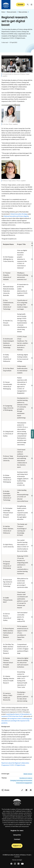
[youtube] (22, 864)
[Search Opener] (28, 5)
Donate (20, 5)
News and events (12, 12)
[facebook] (31, 790)
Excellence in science (26, 778)
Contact (17, 839)
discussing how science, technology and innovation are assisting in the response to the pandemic (17, 721)
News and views (23, 12)
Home (3, 12)
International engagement (24, 783)
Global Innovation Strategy (19, 214)
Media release (28, 774)
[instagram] (15, 864)
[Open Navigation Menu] (31, 5)
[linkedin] (26, 790)
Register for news (17, 831)
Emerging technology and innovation (21, 780)
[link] (22, 790)
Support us (17, 846)
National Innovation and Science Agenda (16, 216)
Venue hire (17, 835)
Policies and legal (17, 860)
